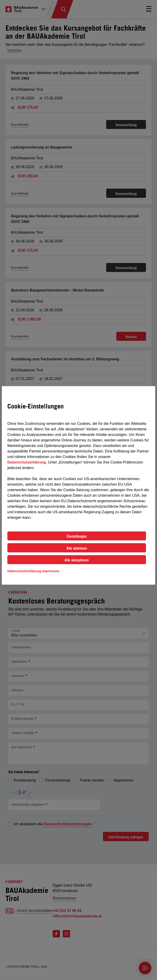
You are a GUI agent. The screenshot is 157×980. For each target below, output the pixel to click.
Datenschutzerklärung (27, 462)
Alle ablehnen (77, 548)
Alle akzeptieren (77, 560)
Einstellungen (77, 536)
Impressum (51, 571)
